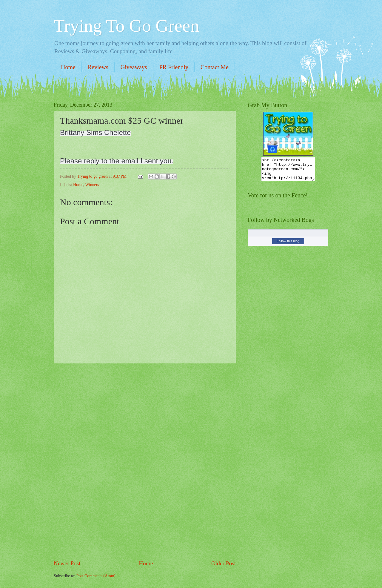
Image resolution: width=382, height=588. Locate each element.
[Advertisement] (145, 461)
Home (68, 67)
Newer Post (67, 563)
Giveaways (134, 67)
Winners (92, 185)
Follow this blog (288, 245)
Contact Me (215, 67)
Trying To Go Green (126, 26)
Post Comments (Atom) (96, 576)
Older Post (224, 563)
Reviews (98, 67)
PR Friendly (174, 67)
